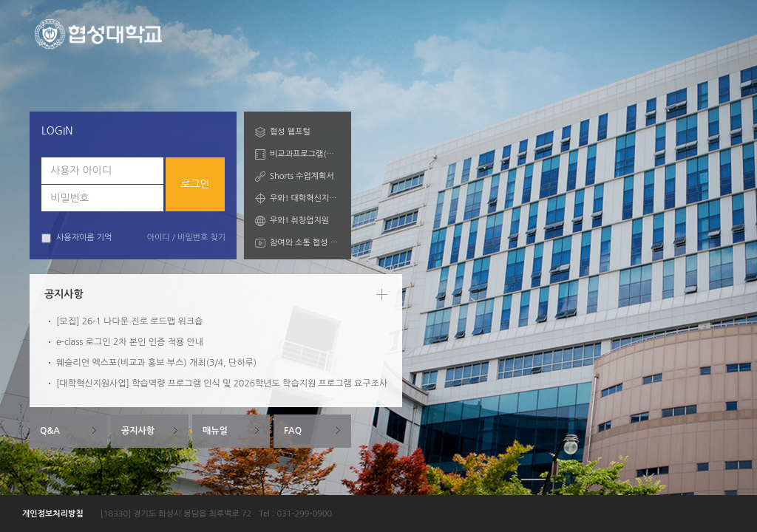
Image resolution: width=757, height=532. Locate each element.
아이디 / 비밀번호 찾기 (186, 238)
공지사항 (138, 431)
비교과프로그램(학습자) (305, 154)
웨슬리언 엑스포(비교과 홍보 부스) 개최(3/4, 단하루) (156, 363)
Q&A (50, 431)
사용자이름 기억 (77, 238)
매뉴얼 (215, 431)
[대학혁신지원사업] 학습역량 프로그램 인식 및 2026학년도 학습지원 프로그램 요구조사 (222, 383)
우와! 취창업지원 (299, 221)
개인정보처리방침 (53, 514)
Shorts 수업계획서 (302, 176)
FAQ (293, 431)
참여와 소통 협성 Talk (305, 243)
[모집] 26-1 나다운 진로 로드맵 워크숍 (129, 321)
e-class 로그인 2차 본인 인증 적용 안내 (130, 342)
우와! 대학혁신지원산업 (305, 198)
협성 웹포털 (290, 132)
